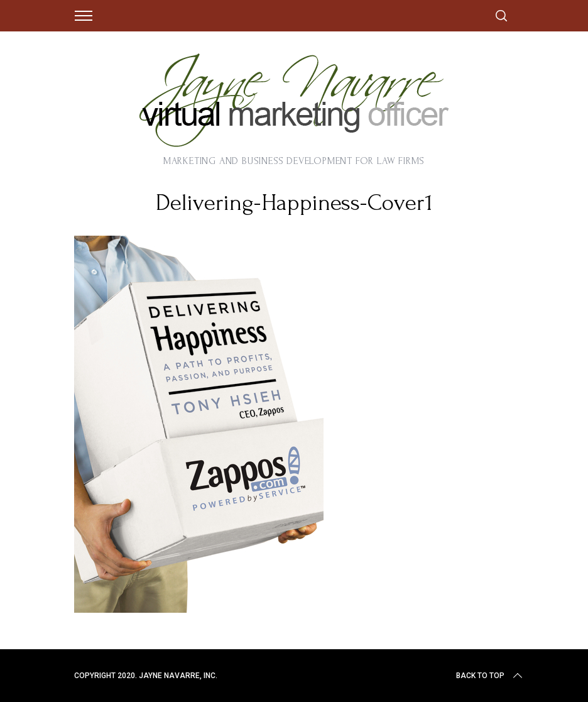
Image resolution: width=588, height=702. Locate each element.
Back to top (490, 676)
